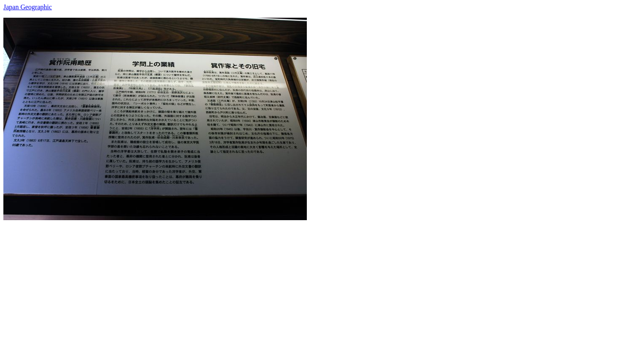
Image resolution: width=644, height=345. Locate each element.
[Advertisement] (256, 279)
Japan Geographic (28, 7)
